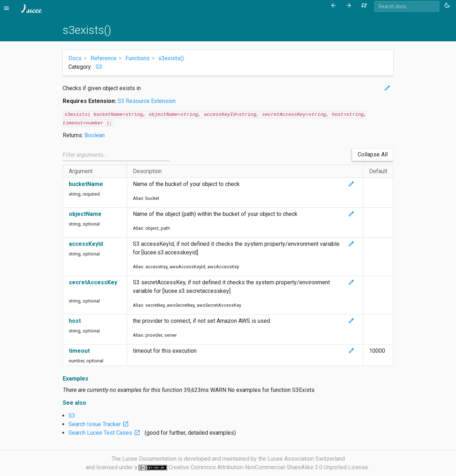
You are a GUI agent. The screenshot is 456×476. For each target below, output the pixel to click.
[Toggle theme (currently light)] (448, 6)
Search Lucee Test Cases (106, 433)
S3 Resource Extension (147, 101)
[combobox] (407, 6)
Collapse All (373, 154)
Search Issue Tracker (100, 424)
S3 (99, 67)
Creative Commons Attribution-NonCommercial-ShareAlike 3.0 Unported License (269, 467)
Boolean (95, 135)
